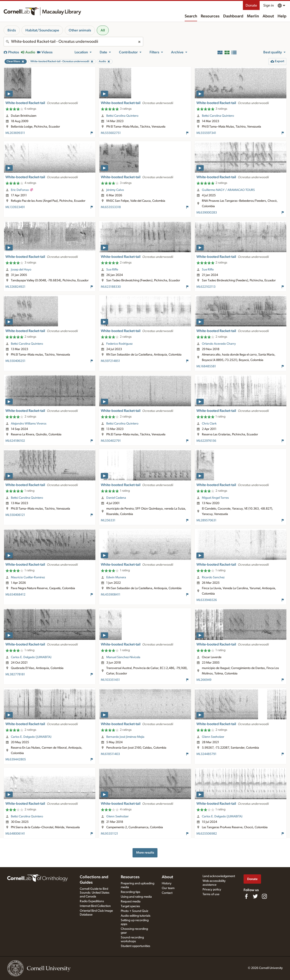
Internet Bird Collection (95, 906)
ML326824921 (15, 287)
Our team (168, 888)
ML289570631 (206, 520)
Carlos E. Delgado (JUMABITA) (31, 657)
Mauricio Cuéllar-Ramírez (28, 577)
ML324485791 (206, 754)
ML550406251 (15, 361)
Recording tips (130, 892)
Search (191, 16)
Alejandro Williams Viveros (29, 424)
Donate (251, 5)
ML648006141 (15, 834)
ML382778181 (15, 674)
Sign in (269, 5)
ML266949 (204, 680)
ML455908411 (111, 595)
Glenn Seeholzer (213, 737)
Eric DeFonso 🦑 (22, 190)
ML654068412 (15, 595)
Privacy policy (212, 890)
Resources (210, 16)
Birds (12, 30)
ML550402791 (111, 441)
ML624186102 (15, 441)
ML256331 (108, 520)
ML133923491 (15, 207)
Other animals (80, 30)
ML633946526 (207, 600)
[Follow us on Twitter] (255, 896)
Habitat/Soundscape (42, 30)
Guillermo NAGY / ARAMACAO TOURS (228, 190)
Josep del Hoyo (21, 270)
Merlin (253, 16)
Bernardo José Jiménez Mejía (125, 737)
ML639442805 (16, 759)
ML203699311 (15, 133)
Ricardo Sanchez (213, 577)
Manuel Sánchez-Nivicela (123, 657)
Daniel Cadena (116, 498)
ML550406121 (15, 515)
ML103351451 (110, 680)
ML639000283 (207, 213)
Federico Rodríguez (119, 344)
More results (145, 853)
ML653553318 (111, 207)
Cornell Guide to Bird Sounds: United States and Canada (95, 893)
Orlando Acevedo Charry (219, 344)
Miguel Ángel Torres (215, 498)
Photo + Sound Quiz (134, 911)
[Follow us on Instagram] (264, 896)
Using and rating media (136, 897)
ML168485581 (206, 366)
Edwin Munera (116, 577)
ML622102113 (206, 287)
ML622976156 (206, 441)
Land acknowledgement (219, 876)
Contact (167, 893)
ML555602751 (111, 133)
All (103, 30)
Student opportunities (135, 946)
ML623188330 (111, 287)
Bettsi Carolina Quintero (122, 116)
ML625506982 (207, 834)
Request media (131, 902)
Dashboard (233, 16)
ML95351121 (109, 834)
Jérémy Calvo (115, 190)
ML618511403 (110, 754)
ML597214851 (110, 361)
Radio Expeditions (92, 901)
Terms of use (211, 894)
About (268, 16)
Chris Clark (209, 424)
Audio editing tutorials (136, 916)
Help (282, 16)
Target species (130, 906)
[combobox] (73, 42)
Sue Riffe (112, 270)
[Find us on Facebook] (246, 896)
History (167, 883)
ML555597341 (206, 133)
